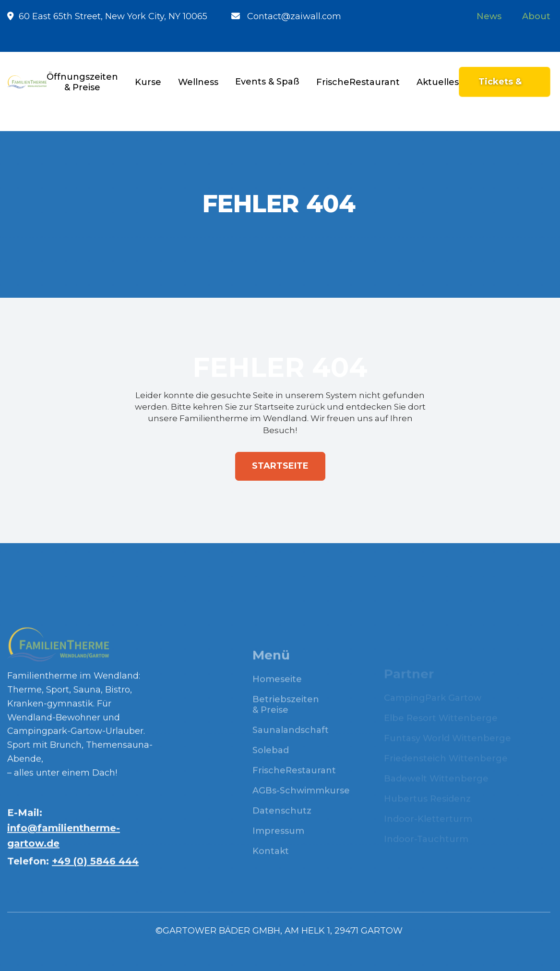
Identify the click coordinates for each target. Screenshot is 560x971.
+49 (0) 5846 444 (95, 868)
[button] (148, 82)
